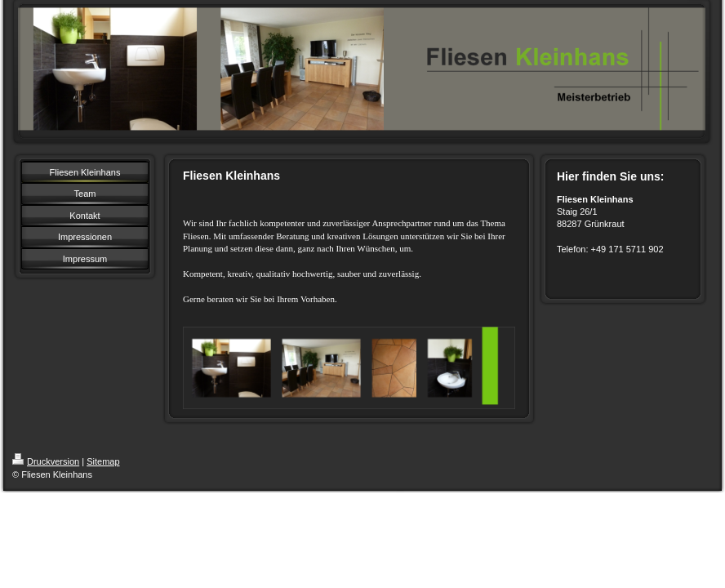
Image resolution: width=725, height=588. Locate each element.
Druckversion (46, 461)
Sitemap (103, 461)
